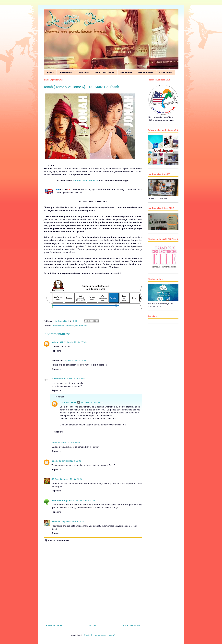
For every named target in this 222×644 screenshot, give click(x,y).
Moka (54, 443)
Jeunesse (70, 325)
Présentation (66, 72)
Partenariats (81, 325)
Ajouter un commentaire (57, 540)
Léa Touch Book (68, 402)
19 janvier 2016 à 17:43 (75, 342)
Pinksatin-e (57, 379)
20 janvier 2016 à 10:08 (70, 461)
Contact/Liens (166, 72)
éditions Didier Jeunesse (85, 180)
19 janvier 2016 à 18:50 (92, 402)
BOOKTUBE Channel (105, 72)
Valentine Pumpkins (62, 500)
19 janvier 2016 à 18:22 (75, 379)
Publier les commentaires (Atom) (100, 635)
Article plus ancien (131, 625)
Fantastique (58, 325)
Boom (55, 461)
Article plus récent (55, 625)
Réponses (60, 397)
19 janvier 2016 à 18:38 (69, 443)
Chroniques (83, 72)
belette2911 (57, 342)
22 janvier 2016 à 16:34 (73, 522)
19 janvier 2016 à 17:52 (75, 361)
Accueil (50, 72)
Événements (126, 72)
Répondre (56, 351)
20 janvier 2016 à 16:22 (84, 500)
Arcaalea (56, 522)
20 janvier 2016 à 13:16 (71, 479)
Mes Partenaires (146, 72)
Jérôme (55, 479)
